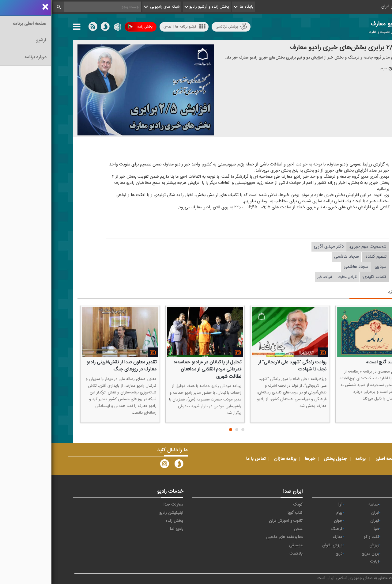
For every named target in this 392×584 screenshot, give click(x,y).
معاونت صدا (122, 505)
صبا (325, 529)
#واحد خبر (273, 277)
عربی (361, 554)
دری (288, 554)
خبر (362, 505)
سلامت (359, 529)
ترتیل (360, 521)
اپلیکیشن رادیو (120, 513)
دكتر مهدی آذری (277, 246)
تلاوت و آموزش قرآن (234, 521)
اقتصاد (359, 513)
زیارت (323, 562)
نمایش (359, 545)
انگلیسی (358, 562)
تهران (323, 521)
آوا (289, 505)
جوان (287, 521)
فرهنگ (285, 529)
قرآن (361, 537)
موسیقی (244, 545)
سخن (247, 529)
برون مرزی (319, 554)
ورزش (323, 545)
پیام (288, 513)
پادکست (245, 554)
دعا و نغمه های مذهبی (233, 537)
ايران (324, 513)
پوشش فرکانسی (180, 27)
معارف (286, 537)
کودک (247, 505)
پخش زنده (89, 27)
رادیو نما (125, 529)
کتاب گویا (244, 513)
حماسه (322, 505)
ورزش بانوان (281, 545)
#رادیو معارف (296, 277)
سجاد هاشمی (295, 257)
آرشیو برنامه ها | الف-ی (133, 27)
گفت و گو (320, 537)
